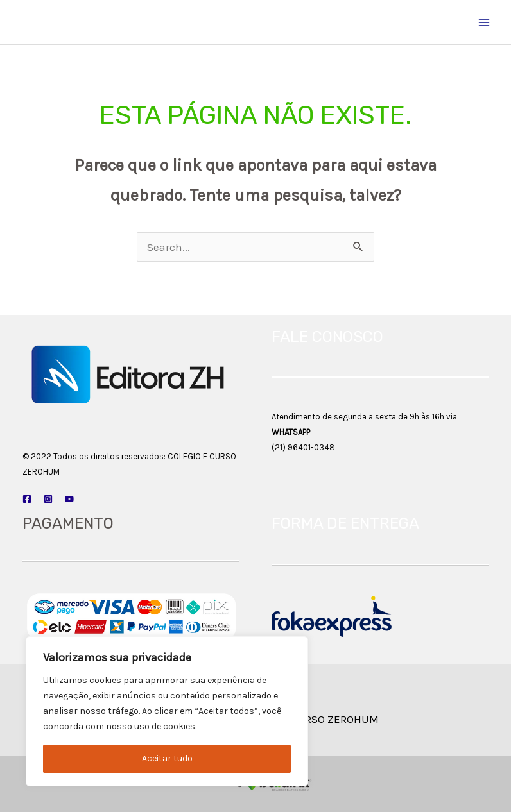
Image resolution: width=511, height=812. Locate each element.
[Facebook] (27, 499)
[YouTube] (69, 499)
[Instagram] (48, 499)
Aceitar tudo (167, 758)
